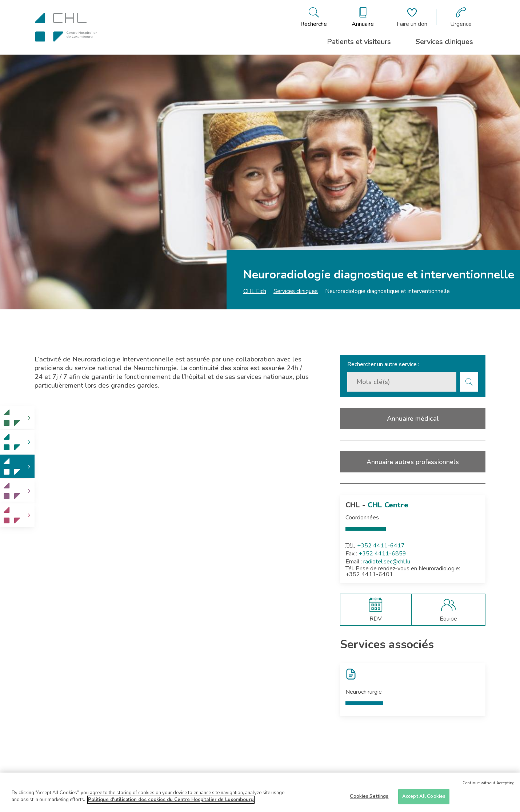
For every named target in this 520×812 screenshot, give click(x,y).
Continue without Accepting (489, 784)
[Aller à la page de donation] (412, 17)
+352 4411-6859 (382, 554)
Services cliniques (444, 42)
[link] (17, 418)
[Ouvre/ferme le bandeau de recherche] (314, 17)
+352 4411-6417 (381, 546)
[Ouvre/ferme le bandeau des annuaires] (363, 17)
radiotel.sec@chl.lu (387, 562)
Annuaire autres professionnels (413, 462)
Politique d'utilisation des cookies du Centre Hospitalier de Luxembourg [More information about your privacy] (171, 801)
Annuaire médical (413, 419)
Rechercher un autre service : (383, 364)
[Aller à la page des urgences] (461, 17)
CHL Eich (255, 291)
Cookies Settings (369, 797)
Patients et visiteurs (359, 42)
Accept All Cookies (424, 797)
